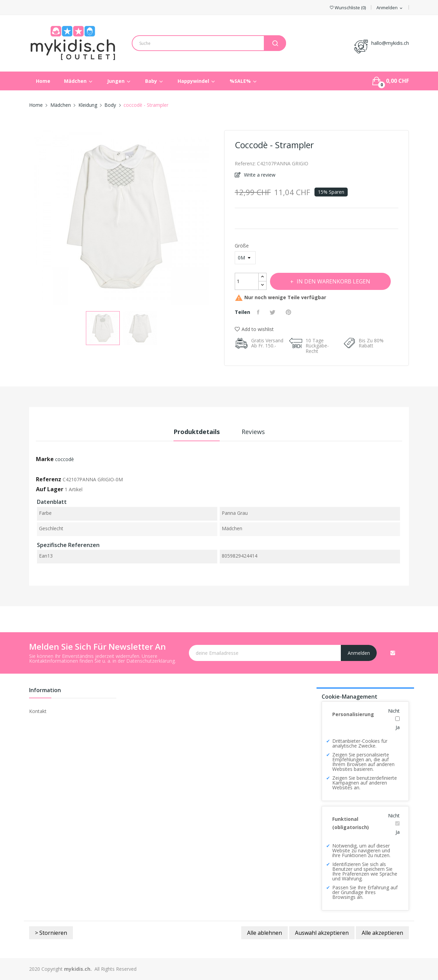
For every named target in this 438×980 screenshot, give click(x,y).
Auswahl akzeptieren (322, 933)
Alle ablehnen (265, 933)
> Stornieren (51, 933)
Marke (45, 459)
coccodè (65, 459)
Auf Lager (50, 489)
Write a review (259, 175)
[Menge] (247, 281)
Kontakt (38, 711)
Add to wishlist (254, 329)
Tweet (273, 312)
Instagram (393, 653)
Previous (29, 218)
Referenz (49, 479)
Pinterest (289, 312)
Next (214, 218)
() (348, 8)
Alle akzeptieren (382, 933)
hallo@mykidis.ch (390, 43)
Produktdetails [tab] (197, 432)
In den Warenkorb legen (333, 281)
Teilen (259, 312)
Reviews (253, 432)
